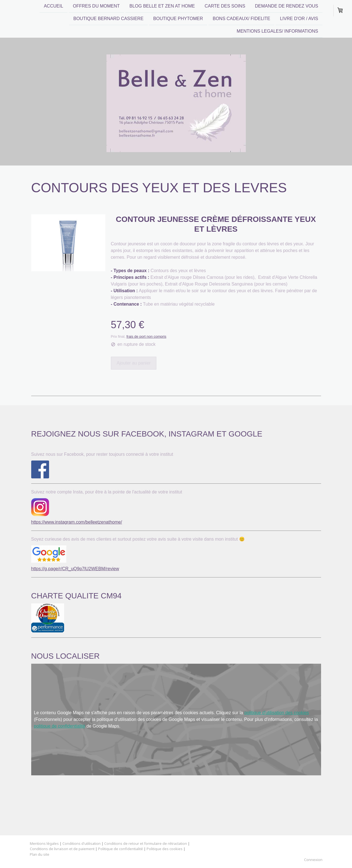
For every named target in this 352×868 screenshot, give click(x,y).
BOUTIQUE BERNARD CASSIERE (108, 19)
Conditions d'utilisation (82, 843)
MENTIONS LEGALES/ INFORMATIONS (277, 32)
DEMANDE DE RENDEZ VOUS (287, 6)
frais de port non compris (146, 336)
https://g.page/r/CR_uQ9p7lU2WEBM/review (75, 569)
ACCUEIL (53, 6)
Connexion (313, 860)
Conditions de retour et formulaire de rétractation (146, 843)
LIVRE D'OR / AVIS (299, 19)
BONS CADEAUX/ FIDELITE (241, 19)
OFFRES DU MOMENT (96, 6)
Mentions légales (44, 843)
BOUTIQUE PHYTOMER (178, 19)
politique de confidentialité (60, 726)
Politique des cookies (165, 849)
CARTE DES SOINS (225, 6)
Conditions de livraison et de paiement (62, 849)
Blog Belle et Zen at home (162, 6)
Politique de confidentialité (121, 849)
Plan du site (40, 854)
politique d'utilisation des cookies (277, 713)
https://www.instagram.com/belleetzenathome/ (77, 522)
